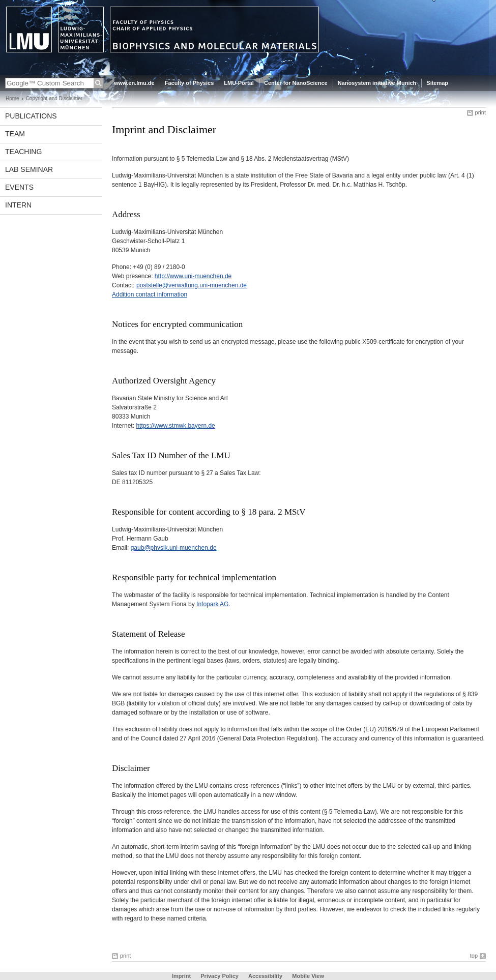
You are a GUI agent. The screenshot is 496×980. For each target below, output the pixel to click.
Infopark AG (212, 604)
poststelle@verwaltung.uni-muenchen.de (192, 285)
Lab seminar (29, 169)
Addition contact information (150, 294)
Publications (31, 116)
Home (12, 98)
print (480, 112)
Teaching (23, 152)
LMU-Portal (239, 83)
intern (18, 205)
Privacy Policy (220, 976)
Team (15, 134)
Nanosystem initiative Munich (377, 83)
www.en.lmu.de (134, 83)
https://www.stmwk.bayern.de (175, 426)
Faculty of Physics (189, 83)
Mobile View (308, 976)
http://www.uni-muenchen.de (193, 276)
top (474, 956)
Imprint (181, 976)
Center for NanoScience (296, 83)
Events (19, 187)
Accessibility (266, 976)
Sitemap (437, 83)
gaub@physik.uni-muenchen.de (174, 548)
